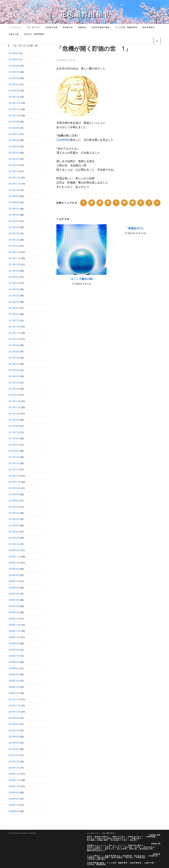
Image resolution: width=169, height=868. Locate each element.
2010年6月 (14, 513)
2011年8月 (14, 426)
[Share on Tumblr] (141, 203)
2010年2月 (14, 538)
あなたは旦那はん (95, 849)
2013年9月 (14, 271)
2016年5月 (14, 72)
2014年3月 (14, 233)
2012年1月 (14, 395)
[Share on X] (83, 203)
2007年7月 (14, 730)
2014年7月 (14, 209)
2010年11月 (15, 482)
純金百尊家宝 (136, 863)
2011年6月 (14, 438)
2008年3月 (14, 681)
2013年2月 (14, 314)
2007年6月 (14, 737)
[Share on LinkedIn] (108, 203)
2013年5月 (14, 295)
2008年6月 (14, 662)
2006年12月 (15, 774)
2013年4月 (14, 302)
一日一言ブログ (108, 833)
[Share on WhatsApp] (157, 203)
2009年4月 (14, 600)
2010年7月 (14, 507)
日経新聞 (62, 140)
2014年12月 (15, 178)
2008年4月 (14, 674)
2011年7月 (14, 432)
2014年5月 (14, 221)
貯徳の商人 (136, 838)
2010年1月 (14, 544)
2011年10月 (15, 414)
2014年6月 (14, 215)
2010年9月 (14, 494)
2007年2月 (14, 761)
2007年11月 (15, 705)
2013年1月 (14, 320)
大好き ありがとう (113, 847)
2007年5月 (14, 743)
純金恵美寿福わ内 (112, 856)
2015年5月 (14, 146)
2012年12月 (15, 327)
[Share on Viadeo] (149, 203)
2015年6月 (14, 140)
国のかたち (110, 849)
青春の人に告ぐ (119, 837)
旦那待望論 (151, 837)
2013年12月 (15, 252)
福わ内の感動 (103, 857)
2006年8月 (14, 799)
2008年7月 (14, 656)
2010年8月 (14, 500)
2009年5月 (14, 594)
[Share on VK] (124, 203)
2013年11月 (15, 258)
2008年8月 (14, 650)
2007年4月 (14, 749)
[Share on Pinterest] (100, 203)
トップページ (93, 833)
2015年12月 (15, 103)
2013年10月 (15, 264)
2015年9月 (14, 122)
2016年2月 (14, 90)
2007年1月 (14, 768)
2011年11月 (15, 407)
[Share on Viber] (116, 203)
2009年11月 (15, 556)
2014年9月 (14, 196)
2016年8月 (14, 59)
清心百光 (129, 857)
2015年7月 (14, 134)
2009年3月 (14, 606)
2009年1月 (14, 619)
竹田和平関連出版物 (95, 863)
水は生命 (128, 847)
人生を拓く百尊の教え (96, 859)
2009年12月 (15, 550)
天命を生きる (149, 847)
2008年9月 (14, 643)
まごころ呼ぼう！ (95, 856)
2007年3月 (14, 755)
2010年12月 (15, 476)
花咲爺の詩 (156, 844)
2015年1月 (14, 171)
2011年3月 (14, 457)
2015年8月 (14, 128)
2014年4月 (14, 227)
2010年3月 (14, 532)
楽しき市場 (122, 849)
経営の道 (133, 849)
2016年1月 (14, 97)
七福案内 (91, 857)
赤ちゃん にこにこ (117, 845)
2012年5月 (14, 370)
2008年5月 (14, 668)
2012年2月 (14, 389)
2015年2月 (14, 165)
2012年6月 (14, 364)
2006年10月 (15, 786)
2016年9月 (14, 53)
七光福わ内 (153, 856)
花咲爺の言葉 (155, 835)
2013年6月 (14, 289)
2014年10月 (15, 190)
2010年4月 (14, 525)
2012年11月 (15, 333)
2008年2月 (14, 687)
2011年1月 (14, 469)
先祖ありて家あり (95, 847)
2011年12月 (15, 401)
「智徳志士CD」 (135, 228)
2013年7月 (14, 283)
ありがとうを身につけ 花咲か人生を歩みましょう (108, 838)
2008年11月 (15, 631)
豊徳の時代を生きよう (96, 850)
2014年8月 (14, 202)
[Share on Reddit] (133, 203)
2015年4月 (14, 153)
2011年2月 (14, 463)
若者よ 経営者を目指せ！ (98, 837)
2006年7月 (14, 805)
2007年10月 (15, 712)
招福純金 (157, 854)
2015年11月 (15, 109)
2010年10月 (15, 488)
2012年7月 (14, 358)
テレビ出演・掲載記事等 (117, 863)
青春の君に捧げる (136, 845)
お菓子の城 (149, 863)
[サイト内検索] (157, 41)
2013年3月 (14, 308)
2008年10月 (15, 637)
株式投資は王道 (146, 849)
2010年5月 (14, 519)
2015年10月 (15, 115)
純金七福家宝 (117, 857)
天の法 (138, 847)
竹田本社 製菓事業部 (96, 864)
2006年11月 (15, 780)
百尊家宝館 (140, 857)
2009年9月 (14, 569)
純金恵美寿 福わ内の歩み (134, 856)
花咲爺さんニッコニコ (96, 845)
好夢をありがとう (136, 837)
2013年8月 (14, 277)
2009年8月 (14, 575)
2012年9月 (14, 345)
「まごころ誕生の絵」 (82, 279)
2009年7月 (14, 581)
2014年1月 (14, 246)
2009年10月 (15, 563)
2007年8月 (14, 724)
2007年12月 (15, 699)
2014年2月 (14, 240)
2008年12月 (15, 625)
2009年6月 (14, 588)
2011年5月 (14, 445)
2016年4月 (14, 78)
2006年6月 (14, 811)
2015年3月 (14, 159)
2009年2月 (14, 612)
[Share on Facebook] (92, 203)
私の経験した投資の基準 (97, 840)
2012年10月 (15, 339)
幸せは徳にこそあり (119, 840)
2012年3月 (14, 383)
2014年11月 (15, 184)
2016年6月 (14, 66)
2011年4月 (14, 451)
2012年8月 (14, 351)
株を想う (134, 840)
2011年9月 (14, 420)
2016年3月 (14, 84)
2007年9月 (14, 718)
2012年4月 (14, 376)
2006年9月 (14, 792)
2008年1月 (14, 693)
